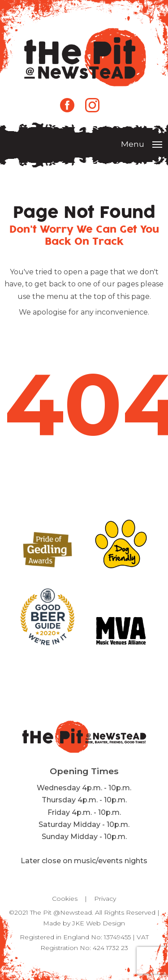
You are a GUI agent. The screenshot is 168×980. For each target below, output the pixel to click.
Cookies (65, 899)
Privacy (105, 899)
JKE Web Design (99, 923)
